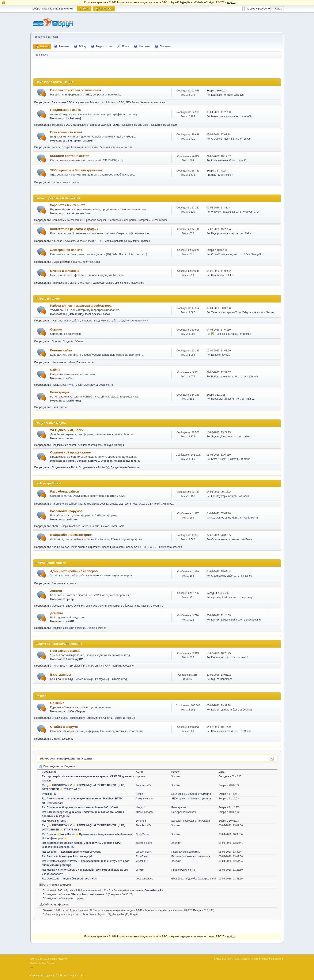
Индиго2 (250, 399)
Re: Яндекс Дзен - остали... (223, 437)
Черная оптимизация (153, 102)
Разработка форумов (67, 511)
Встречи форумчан (63, 739)
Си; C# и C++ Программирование (114, 666)
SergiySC (94, 461)
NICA (71, 711)
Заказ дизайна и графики (85, 547)
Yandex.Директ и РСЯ (89, 241)
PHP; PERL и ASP (62, 666)
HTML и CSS (148, 547)
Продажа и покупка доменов (68, 628)
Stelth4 (248, 233)
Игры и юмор (59, 718)
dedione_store (144, 843)
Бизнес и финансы (65, 271)
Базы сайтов (59, 407)
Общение (57, 703)
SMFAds (34, 963)
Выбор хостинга (130, 606)
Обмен (79, 342)
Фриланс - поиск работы (66, 321)
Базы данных (61, 675)
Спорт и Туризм (112, 718)
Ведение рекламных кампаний (121, 241)
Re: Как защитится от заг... (222, 657)
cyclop (70, 599)
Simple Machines (59, 959)
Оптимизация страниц (84, 125)
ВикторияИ (75, 141)
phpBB (56, 526)
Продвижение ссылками (164, 125)
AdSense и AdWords (63, 241)
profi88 (247, 334)
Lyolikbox (107, 461)
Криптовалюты (91, 262)
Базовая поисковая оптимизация (76, 90)
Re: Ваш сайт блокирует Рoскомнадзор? (67, 856)
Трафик (145, 241)
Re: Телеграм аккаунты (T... (223, 312)
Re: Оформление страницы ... (224, 539)
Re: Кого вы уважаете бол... (223, 710)
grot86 (243, 161)
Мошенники (138, 283)
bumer (70, 438)
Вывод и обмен (61, 262)
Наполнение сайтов (63, 362)
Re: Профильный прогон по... (224, 399)
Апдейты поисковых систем (116, 147)
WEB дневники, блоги (67, 430)
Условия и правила (262, 959)
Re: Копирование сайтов (221, 161)
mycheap (247, 597)
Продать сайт (60, 385)
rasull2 (246, 496)
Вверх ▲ (279, 959)
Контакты (228, 959)
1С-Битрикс (153, 504)
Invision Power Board (112, 526)
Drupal (113, 504)
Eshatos (82, 461)
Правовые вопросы (96, 220)
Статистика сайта (88, 504)
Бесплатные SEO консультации (70, 102)
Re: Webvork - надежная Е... (223, 212)
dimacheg (247, 576)
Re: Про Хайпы (215, 275)
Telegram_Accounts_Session (259, 312)
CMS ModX (167, 504)
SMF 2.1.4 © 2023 (40, 959)
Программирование (65, 651)
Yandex (56, 147)
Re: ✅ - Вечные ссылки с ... (223, 334)
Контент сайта (61, 350)
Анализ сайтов (60, 547)
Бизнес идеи (122, 283)
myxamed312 (122, 461)
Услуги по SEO (60, 125)
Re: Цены (212, 355)
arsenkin (88, 141)
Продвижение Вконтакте (125, 467)
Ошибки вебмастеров (169, 547)
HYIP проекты (60, 283)
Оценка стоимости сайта (98, 385)
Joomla (104, 504)
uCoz (142, 504)
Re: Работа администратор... (223, 377)
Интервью (129, 718)
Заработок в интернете (68, 205)
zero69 (248, 116)
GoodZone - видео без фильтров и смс (74, 606)
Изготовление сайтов (64, 504)
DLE (121, 504)
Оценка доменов (96, 628)
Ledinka (247, 437)
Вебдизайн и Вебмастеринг (71, 535)
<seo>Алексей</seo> (79, 214)
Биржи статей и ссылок (65, 182)
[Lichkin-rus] (73, 118)
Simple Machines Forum (74, 526)
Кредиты (76, 262)
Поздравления (77, 718)
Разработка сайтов (65, 491)
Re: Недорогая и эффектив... (224, 233)
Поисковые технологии (85, 147)
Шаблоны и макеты (113, 547)
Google (66, 147)
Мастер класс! (99, 102)
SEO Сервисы (243, 959)
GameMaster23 (154, 890)
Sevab (247, 139)
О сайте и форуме (64, 727)
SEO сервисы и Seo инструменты (76, 170)
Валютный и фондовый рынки (96, 283)
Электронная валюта (66, 250)
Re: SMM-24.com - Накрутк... (223, 459)
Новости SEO (116, 102)
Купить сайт (76, 385)
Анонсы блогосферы (90, 445)
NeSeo (70, 378)
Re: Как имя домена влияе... (223, 620)
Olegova (80, 711)
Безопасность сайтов (64, 583)
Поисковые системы (66, 132)
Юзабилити (132, 547)
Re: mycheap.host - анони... (222, 597)
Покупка (56, 342)
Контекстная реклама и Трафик (74, 229)
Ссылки (56, 329)
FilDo (231, 275)
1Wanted (239, 95)
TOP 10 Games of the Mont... (223, 518)
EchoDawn (142, 856)
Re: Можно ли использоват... (223, 116)
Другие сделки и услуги (134, 321)
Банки (73, 283)
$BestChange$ (252, 254)
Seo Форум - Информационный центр (66, 759)
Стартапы (145, 220)
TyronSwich (89, 915)
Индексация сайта (109, 125)
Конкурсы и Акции (114, 445)
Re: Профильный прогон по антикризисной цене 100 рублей (80, 807)
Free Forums (48, 963)
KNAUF (70, 621)
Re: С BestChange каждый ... (223, 254)
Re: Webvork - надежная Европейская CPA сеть (71, 852)
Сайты (55, 370)
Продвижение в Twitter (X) (94, 467)
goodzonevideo (144, 879)
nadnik (245, 657)
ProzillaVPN (213, 175)
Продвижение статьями (135, 125)
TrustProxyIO (143, 785)
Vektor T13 (142, 861)
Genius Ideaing (252, 620)
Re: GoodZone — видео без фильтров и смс (69, 879)
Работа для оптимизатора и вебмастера (81, 306)
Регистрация (60, 392)
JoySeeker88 (251, 518)
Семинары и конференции (67, 220)
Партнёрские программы (123, 220)
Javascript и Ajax (84, 666)
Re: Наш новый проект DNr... (223, 731)
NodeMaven (143, 834)
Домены (57, 613)
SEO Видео (132, 102)
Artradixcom (251, 377)
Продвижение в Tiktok (65, 467)
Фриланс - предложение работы (101, 321)
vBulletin (94, 526)
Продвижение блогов (64, 445)
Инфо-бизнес (160, 220)
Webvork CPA (251, 212)
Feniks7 (228, 175)
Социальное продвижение (71, 452)
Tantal (249, 539)
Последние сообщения (57, 766)
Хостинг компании (109, 606)
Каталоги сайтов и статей (70, 156)
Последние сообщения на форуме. (63, 898)
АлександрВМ (74, 659)
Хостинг (56, 591)
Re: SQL (211, 679)
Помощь (217, 959)
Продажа (68, 342)
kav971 (226, 355)
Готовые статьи (85, 362)
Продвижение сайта (66, 110)
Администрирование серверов (74, 571)
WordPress (131, 504)
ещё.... (231, 2)
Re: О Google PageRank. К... (223, 139)
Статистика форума (55, 885)
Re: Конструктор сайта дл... (223, 496)
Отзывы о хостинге (152, 606)
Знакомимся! (94, 718)
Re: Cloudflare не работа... (222, 576)
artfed (247, 459)
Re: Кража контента (218, 95)
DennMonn (226, 679)
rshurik (135, 461)
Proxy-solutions (144, 799)
